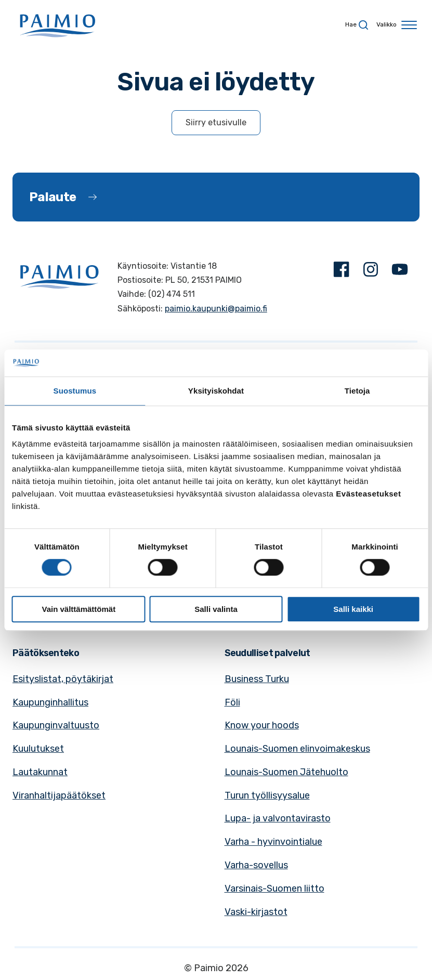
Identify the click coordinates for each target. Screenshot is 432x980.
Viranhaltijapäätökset (59, 795)
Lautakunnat (40, 772)
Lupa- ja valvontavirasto (278, 818)
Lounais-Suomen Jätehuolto (286, 772)
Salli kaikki (353, 609)
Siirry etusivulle (216, 122)
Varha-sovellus (256, 865)
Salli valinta (216, 609)
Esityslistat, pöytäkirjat (63, 679)
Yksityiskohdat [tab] (216, 391)
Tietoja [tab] (357, 391)
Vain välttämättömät (78, 609)
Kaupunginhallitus (50, 702)
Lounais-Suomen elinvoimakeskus (297, 749)
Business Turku (257, 679)
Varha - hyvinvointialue (273, 842)
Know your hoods (262, 725)
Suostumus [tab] (75, 391)
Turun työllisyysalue (267, 795)
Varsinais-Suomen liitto (274, 888)
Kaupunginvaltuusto (56, 725)
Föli (232, 702)
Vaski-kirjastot (256, 912)
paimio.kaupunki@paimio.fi (216, 309)
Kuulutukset (38, 749)
